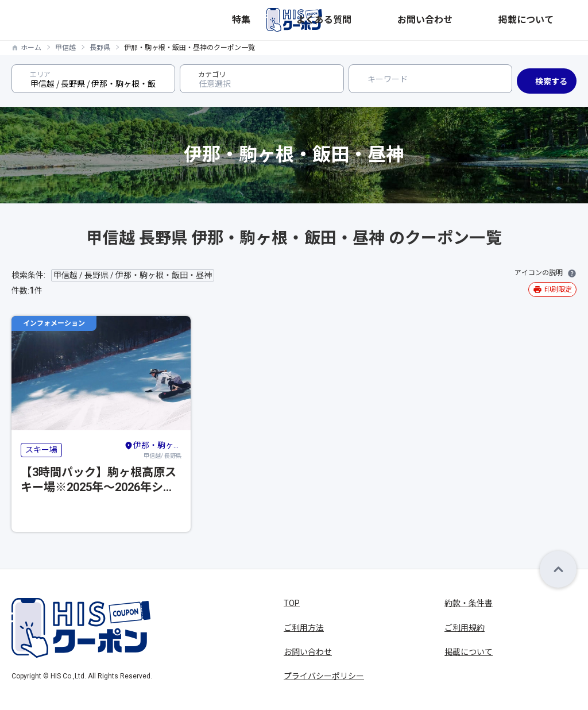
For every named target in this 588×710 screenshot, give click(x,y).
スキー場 (41, 450)
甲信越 (65, 48)
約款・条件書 (469, 603)
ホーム (31, 48)
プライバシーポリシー (324, 676)
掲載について (552, 20)
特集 (382, 20)
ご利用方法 (304, 628)
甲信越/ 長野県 (153, 449)
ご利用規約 (465, 628)
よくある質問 (428, 20)
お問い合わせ (490, 20)
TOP (292, 603)
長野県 (100, 48)
